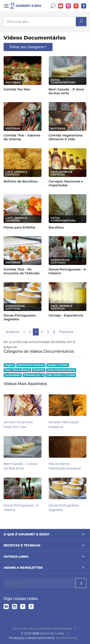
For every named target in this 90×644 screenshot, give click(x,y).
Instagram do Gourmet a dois (68, 6)
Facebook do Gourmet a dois (84, 6)
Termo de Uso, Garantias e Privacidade (42, 628)
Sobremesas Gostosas (31, 365)
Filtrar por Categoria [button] (27, 47)
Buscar (53, 6)
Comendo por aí (34, 375)
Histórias (39, 370)
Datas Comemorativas (61, 370)
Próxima (66, 332)
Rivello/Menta (67, 638)
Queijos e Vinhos (58, 365)
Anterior (13, 332)
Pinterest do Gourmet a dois (76, 6)
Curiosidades (13, 375)
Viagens (9, 365)
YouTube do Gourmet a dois (61, 6)
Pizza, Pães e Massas (17, 370)
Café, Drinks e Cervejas (61, 375)
